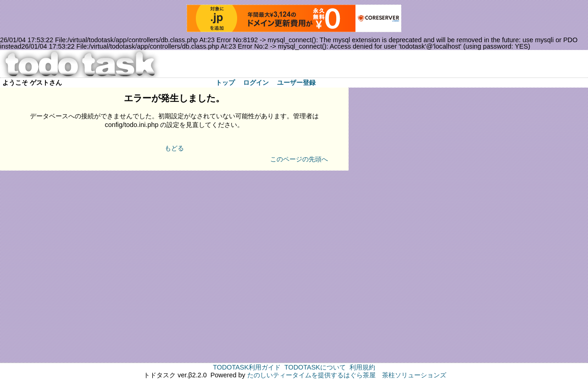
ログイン (256, 83)
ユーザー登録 (296, 83)
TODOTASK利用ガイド (247, 367)
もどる (174, 148)
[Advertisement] (385, 225)
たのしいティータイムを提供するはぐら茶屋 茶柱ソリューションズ (347, 375)
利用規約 (362, 367)
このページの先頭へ (299, 159)
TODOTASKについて (315, 367)
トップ (225, 83)
